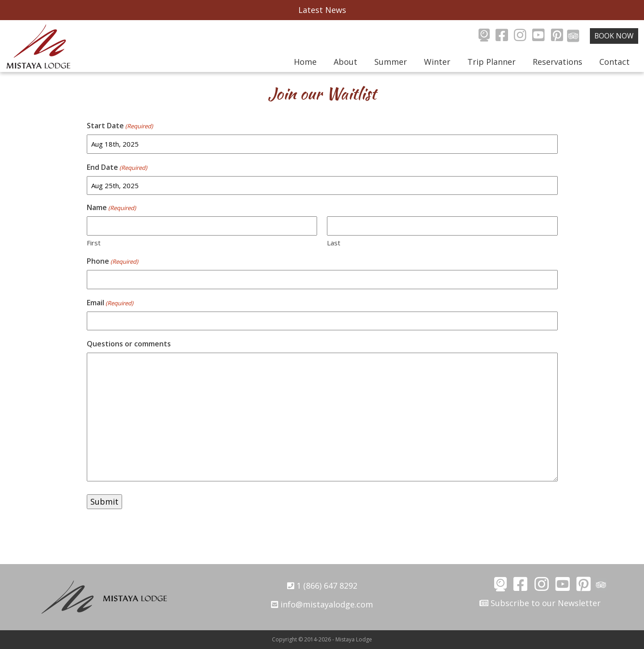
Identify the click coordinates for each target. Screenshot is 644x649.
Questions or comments (129, 344)
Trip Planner (491, 62)
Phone (112, 261)
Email (110, 303)
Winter (437, 62)
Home (305, 62)
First (94, 243)
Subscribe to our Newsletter (540, 603)
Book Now (614, 36)
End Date (117, 167)
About (345, 62)
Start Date (120, 126)
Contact (614, 62)
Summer (391, 62)
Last (334, 243)
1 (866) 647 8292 (322, 586)
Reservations (557, 62)
